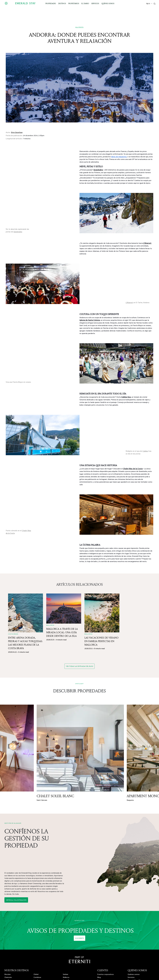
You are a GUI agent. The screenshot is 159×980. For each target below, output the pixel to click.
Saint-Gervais (9, 955)
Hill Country (67, 952)
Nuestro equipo (134, 943)
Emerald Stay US (134, 937)
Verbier (66, 931)
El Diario (85, 3)
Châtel (36, 931)
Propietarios (74, 3)
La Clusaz (37, 952)
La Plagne (37, 940)
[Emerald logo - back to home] (21, 3)
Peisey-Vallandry (40, 943)
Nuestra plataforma (105, 948)
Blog (99, 934)
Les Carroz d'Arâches (12, 952)
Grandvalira (18, 232)
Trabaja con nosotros (136, 946)
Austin (65, 946)
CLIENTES (103, 927)
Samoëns (37, 955)
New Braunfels (68, 958)
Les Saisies (38, 958)
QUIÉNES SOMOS (137, 927)
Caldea (145, 451)
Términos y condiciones (136, 958)
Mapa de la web (134, 961)
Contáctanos (132, 949)
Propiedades (51, 3)
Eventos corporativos (106, 931)
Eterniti (130, 940)
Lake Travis (67, 949)
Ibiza (65, 940)
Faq (99, 937)
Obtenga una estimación (16, 859)
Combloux (37, 934)
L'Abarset (129, 303)
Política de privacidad (136, 955)
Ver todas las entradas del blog (79, 666)
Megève (8, 946)
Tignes (36, 946)
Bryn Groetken (17, 133)
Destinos (62, 3)
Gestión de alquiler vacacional (108, 945)
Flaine (36, 961)
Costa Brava (67, 937)
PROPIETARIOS (105, 941)
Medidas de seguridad (136, 952)
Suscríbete (79, 895)
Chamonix (8, 934)
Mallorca (66, 934)
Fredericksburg (69, 955)
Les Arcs (37, 937)
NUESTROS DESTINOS (17, 927)
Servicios (95, 3)
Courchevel (9, 943)
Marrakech (67, 943)
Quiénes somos (108, 3)
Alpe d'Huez (9, 940)
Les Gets (8, 937)
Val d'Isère (38, 949)
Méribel (7, 949)
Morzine (8, 931)
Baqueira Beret (10, 961)
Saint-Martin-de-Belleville (14, 958)
